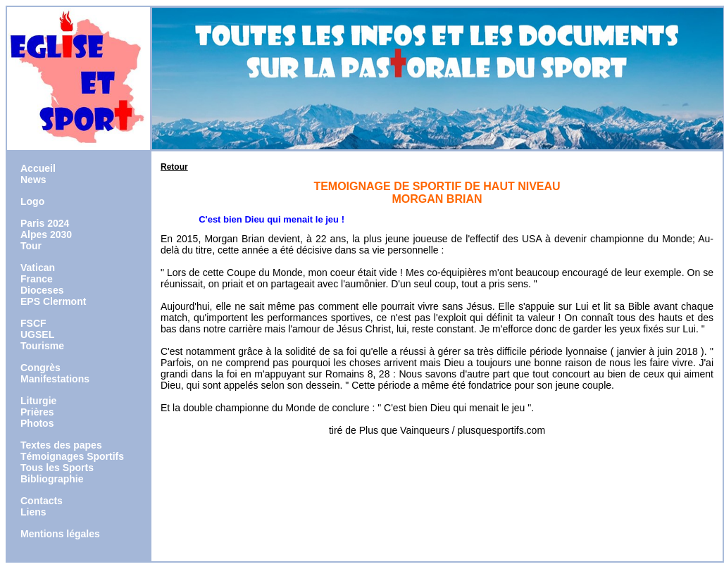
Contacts (42, 501)
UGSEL (37, 334)
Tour (31, 246)
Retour (174, 167)
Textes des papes (61, 445)
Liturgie (38, 401)
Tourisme (42, 346)
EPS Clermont (53, 301)
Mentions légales (60, 534)
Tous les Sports (57, 468)
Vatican (38, 268)
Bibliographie (52, 479)
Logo (32, 201)
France (37, 279)
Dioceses (42, 290)
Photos (37, 423)
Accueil (38, 168)
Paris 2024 (45, 223)
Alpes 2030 (46, 234)
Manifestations (55, 379)
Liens (33, 512)
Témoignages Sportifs (72, 456)
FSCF (33, 323)
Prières (37, 412)
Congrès (40, 368)
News (33, 180)
